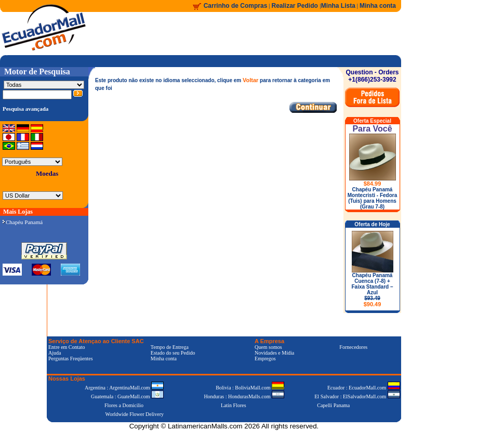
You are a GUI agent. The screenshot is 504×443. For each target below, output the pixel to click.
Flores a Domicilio (124, 405)
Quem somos (268, 347)
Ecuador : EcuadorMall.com (364, 388)
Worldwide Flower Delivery (135, 414)
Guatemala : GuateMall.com (127, 396)
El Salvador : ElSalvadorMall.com (357, 396)
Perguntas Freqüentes (71, 359)
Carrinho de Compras (236, 6)
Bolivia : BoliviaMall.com (250, 388)
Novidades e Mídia (274, 353)
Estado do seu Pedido (173, 353)
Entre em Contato (67, 347)
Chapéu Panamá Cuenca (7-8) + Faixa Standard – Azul (372, 290)
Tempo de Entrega (170, 347)
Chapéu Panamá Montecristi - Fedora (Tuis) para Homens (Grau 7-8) (373, 198)
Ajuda (55, 353)
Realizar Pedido (296, 6)
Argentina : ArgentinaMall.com (124, 388)
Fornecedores (353, 347)
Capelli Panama (333, 405)
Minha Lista (338, 6)
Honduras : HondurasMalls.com (244, 396)
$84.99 (373, 184)
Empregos (265, 359)
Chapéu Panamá (23, 222)
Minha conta (378, 6)
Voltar (250, 80)
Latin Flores (234, 405)
